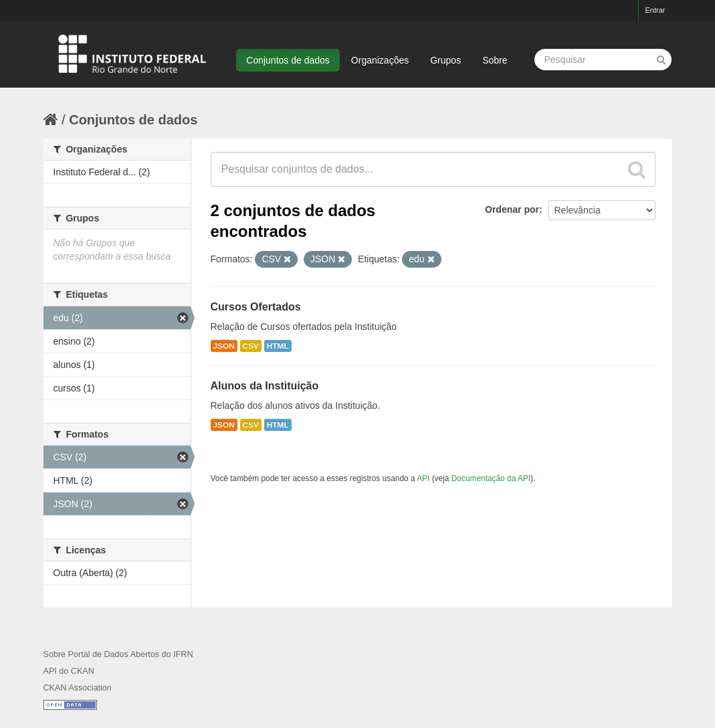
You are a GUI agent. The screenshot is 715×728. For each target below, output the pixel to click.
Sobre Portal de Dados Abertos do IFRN (118, 654)
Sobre (495, 60)
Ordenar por (512, 209)
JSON (224, 346)
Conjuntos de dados (288, 60)
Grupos (445, 60)
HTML (278, 346)
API (423, 478)
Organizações (380, 60)
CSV (251, 346)
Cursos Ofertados (256, 307)
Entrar (655, 10)
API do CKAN (69, 671)
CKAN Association (78, 688)
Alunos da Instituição (265, 386)
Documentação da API (491, 478)
